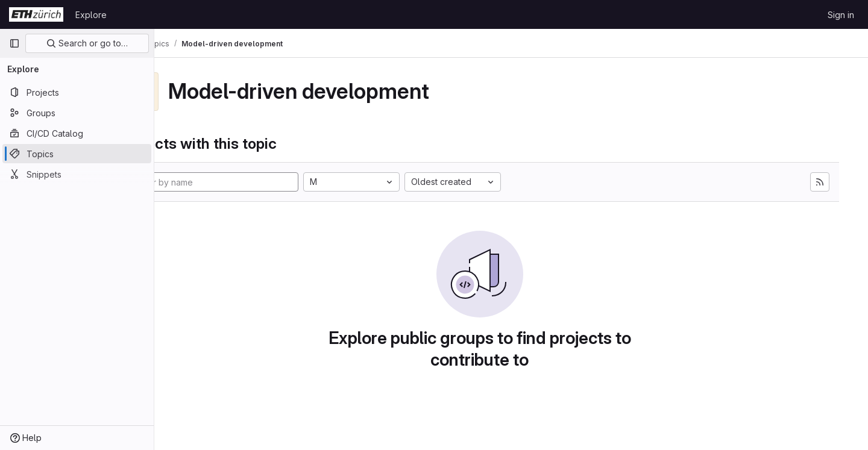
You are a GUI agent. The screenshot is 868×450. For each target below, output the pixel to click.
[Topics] (77, 154)
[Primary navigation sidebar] (14, 43)
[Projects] (77, 92)
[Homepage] (36, 14)
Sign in (841, 15)
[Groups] (77, 113)
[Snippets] (77, 174)
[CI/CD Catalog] (77, 133)
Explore (91, 15)
